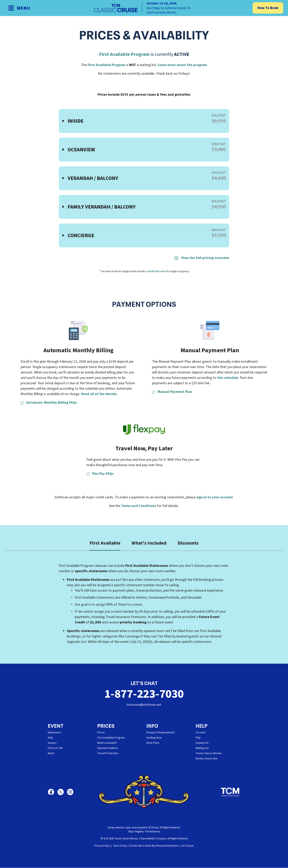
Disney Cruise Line (206, 759)
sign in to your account (214, 497)
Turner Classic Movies (209, 754)
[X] (62, 792)
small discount (157, 271)
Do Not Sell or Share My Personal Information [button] (154, 846)
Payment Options (107, 748)
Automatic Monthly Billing (78, 350)
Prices (101, 733)
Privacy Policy (102, 846)
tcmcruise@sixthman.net (144, 705)
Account (200, 733)
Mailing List (202, 748)
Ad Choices (188, 846)
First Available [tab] (105, 543)
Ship (50, 738)
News (51, 754)
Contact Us (202, 743)
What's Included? (107, 743)
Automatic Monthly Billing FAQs (49, 403)
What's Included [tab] (149, 543)
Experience (54, 733)
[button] (144, 121)
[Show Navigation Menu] (19, 8)
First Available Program (124, 54)
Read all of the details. (99, 394)
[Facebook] (53, 792)
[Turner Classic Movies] (230, 792)
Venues (52, 743)
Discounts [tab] (188, 543)
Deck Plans (153, 743)
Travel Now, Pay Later (144, 448)
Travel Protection (108, 754)
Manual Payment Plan (210, 350)
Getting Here (154, 738)
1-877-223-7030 (144, 694)
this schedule (228, 378)
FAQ (198, 738)
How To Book (268, 8)
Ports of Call (55, 748)
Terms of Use (120, 846)
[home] (144, 8)
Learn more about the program (182, 65)
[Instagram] (70, 792)
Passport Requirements (161, 733)
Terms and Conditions (139, 506)
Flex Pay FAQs (100, 474)
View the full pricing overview (202, 258)
